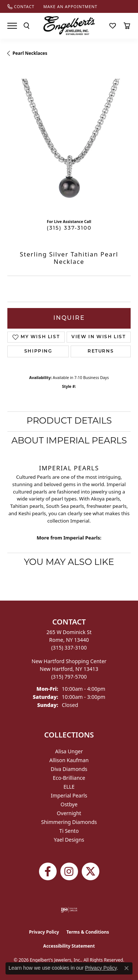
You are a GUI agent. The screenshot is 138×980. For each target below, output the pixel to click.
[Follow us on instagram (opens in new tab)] (69, 871)
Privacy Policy (44, 932)
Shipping (38, 351)
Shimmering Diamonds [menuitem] (69, 822)
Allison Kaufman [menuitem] (69, 760)
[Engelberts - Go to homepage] (69, 26)
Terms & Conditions (88, 932)
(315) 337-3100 (69, 228)
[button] (26, 26)
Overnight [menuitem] (69, 813)
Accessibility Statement (69, 946)
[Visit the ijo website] (69, 910)
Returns (101, 351)
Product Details (69, 421)
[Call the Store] (69, 648)
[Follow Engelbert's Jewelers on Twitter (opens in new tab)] (91, 871)
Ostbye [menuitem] (69, 804)
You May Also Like (69, 563)
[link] (21, 6)
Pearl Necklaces (30, 53)
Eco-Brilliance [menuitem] (69, 778)
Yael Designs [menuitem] (69, 840)
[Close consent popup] (127, 968)
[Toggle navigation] (12, 26)
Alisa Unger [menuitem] (69, 751)
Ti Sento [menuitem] (69, 831)
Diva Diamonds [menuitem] (69, 769)
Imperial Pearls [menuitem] (69, 795)
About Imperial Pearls (69, 441)
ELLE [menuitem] (69, 787)
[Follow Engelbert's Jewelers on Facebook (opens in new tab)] (48, 871)
